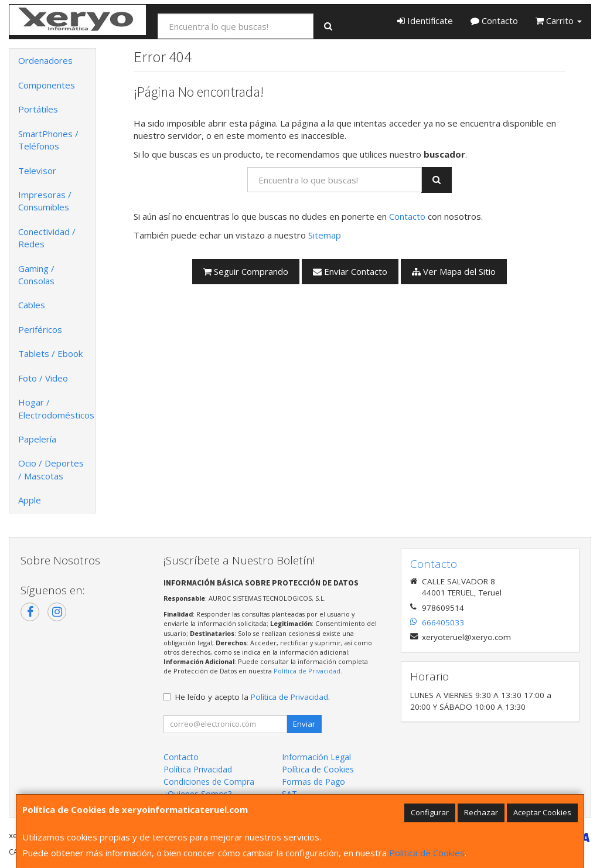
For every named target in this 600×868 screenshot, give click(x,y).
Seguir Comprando (246, 271)
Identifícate (425, 21)
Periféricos (40, 329)
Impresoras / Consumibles (45, 201)
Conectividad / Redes (47, 238)
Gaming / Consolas (36, 275)
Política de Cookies (427, 853)
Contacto (494, 21)
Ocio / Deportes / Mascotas (51, 469)
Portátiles (38, 109)
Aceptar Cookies (542, 812)
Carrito (559, 21)
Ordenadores (45, 60)
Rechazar (481, 812)
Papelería (37, 439)
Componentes (47, 85)
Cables (32, 305)
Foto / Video (43, 378)
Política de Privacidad (307, 671)
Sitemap (325, 235)
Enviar (304, 724)
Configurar (430, 812)
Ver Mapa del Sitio (454, 271)
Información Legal (316, 757)
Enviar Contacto (350, 271)
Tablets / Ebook (50, 353)
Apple (30, 500)
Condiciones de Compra (209, 782)
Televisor (37, 171)
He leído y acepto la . (253, 697)
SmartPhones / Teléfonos (48, 140)
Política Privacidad (198, 769)
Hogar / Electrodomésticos (56, 408)
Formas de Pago (313, 782)
